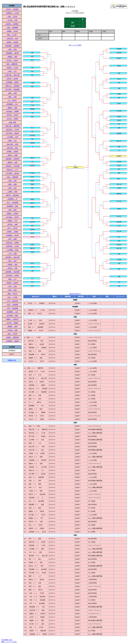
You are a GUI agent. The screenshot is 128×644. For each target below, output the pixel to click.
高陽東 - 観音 (12, 57)
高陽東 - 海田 (12, 326)
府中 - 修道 (12, 239)
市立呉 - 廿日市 (12, 60)
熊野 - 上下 (12, 279)
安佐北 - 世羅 (12, 155)
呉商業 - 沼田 (12, 264)
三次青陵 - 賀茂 (12, 250)
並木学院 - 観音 (12, 316)
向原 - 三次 (12, 71)
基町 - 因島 (12, 184)
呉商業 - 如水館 (12, 151)
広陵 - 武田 (12, 181)
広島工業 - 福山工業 (12, 75)
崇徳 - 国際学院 (12, 64)
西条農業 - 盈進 (12, 206)
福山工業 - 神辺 (12, 144)
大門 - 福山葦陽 (12, 308)
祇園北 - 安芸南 (12, 213)
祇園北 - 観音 (12, 108)
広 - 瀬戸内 (12, 100)
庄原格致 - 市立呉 (12, 235)
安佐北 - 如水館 (12, 79)
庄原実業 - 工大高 (12, 246)
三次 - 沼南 (12, 254)
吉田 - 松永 (12, 188)
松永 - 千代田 (12, 297)
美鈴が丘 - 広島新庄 (12, 86)
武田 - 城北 (12, 290)
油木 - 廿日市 (12, 334)
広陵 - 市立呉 (12, 17)
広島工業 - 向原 (12, 38)
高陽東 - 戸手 (12, 221)
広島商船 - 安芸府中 (12, 159)
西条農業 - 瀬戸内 (12, 53)
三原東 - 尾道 (12, 192)
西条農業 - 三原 (12, 312)
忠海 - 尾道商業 (12, 177)
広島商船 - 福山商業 (12, 272)
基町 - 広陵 (12, 93)
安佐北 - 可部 (12, 268)
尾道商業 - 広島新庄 (12, 46)
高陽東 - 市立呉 (12, 31)
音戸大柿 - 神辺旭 (12, 133)
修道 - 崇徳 (12, 122)
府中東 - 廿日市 (12, 115)
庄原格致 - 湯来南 (12, 341)
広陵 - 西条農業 (12, 28)
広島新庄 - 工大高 (12, 13)
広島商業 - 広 (12, 199)
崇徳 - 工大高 (12, 35)
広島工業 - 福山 (12, 148)
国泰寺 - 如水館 (12, 42)
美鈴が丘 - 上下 (12, 170)
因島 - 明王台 (12, 294)
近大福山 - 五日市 (12, 217)
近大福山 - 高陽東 (12, 111)
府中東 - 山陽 (12, 224)
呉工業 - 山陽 (12, 330)
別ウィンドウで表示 (75, 45)
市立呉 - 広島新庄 (12, 9)
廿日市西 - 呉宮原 (12, 275)
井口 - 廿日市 (12, 228)
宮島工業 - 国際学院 (12, 126)
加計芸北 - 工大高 (12, 130)
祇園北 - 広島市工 (12, 319)
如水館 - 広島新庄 (12, 24)
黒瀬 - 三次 (12, 141)
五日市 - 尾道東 (12, 323)
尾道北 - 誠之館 (12, 283)
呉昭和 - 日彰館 (12, 232)
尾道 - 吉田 (12, 97)
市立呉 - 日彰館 (12, 119)
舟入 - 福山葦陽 (12, 203)
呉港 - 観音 (12, 210)
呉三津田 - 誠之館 (12, 173)
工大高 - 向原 (12, 20)
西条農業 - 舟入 (12, 104)
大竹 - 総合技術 (12, 301)
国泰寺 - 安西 (12, 162)
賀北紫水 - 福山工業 (12, 257)
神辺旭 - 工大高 (12, 68)
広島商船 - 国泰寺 (12, 82)
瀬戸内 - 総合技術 (12, 195)
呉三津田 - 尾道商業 (12, 89)
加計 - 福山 (12, 261)
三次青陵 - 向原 (12, 137)
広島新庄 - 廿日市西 (12, 166)
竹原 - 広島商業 (12, 305)
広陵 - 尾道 (12, 49)
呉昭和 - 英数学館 (12, 337)
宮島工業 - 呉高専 (12, 243)
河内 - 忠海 (12, 286)
